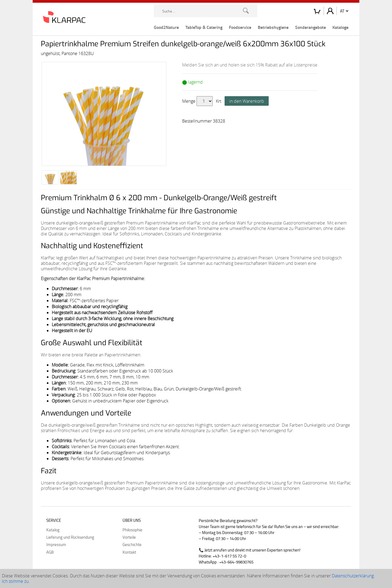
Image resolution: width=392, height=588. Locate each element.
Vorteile (129, 537)
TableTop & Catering (204, 27)
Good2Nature (166, 27)
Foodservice (240, 27)
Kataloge (340, 27)
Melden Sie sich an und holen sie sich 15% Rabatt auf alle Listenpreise (250, 65)
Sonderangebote (310, 27)
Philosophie (132, 530)
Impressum (56, 544)
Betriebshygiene (273, 27)
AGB (50, 552)
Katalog (53, 530)
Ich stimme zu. (16, 581)
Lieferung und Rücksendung (70, 537)
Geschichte (132, 544)
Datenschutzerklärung (353, 576)
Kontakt (129, 552)
